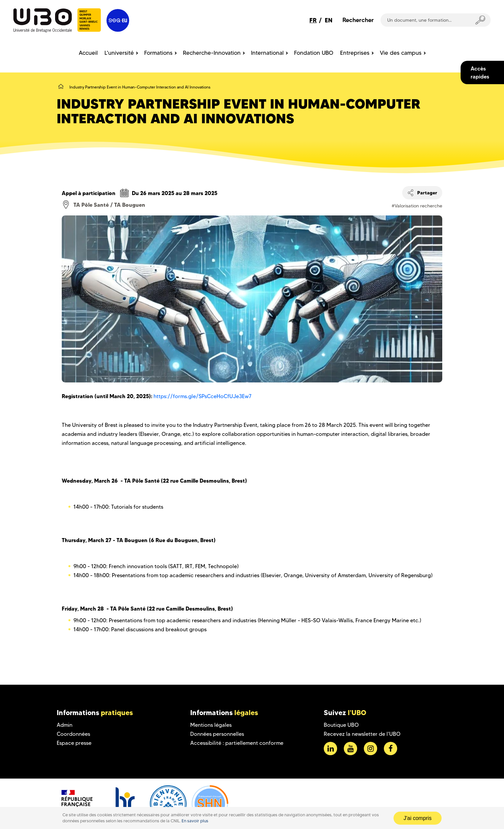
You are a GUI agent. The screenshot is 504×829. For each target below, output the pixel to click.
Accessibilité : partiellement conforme (237, 743)
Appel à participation (89, 193)
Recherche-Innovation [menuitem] (212, 53)
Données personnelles (217, 734)
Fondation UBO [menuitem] (314, 53)
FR (313, 20)
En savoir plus (195, 821)
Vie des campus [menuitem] (401, 53)
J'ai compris (418, 818)
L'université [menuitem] (119, 53)
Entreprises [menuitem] (355, 53)
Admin (65, 725)
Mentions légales (211, 725)
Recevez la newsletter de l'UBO (362, 734)
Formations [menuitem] (158, 53)
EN (329, 20)
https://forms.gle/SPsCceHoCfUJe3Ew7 (202, 396)
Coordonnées (73, 734)
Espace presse (74, 743)
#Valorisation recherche (417, 206)
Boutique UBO (341, 725)
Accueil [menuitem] (88, 53)
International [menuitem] (267, 53)
